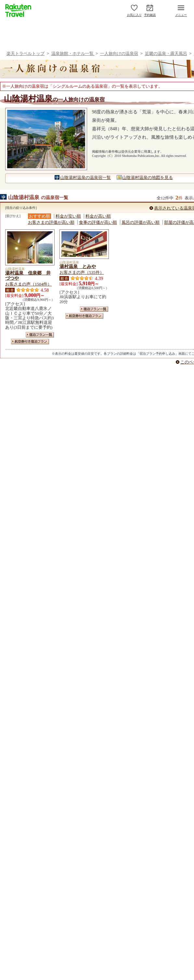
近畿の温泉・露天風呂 (166, 53)
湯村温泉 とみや (78, 266)
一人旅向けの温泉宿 (119, 53)
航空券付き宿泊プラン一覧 (30, 342)
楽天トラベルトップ (26, 53)
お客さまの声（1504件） (28, 284)
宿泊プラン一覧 (40, 335)
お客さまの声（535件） (82, 272)
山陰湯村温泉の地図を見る (148, 178)
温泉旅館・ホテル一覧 (73, 53)
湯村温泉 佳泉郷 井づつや (28, 275)
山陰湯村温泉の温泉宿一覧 (85, 178)
